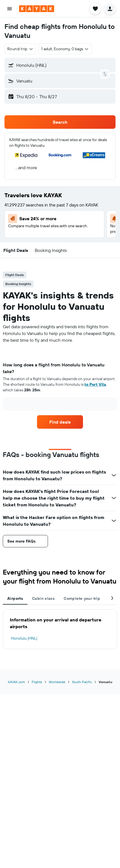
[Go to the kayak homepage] (37, 9)
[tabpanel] (60, 388)
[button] (10, 9)
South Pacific (82, 682)
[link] (60, 422)
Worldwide (57, 682)
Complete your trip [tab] (82, 598)
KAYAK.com (16, 682)
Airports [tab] (15, 598)
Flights (37, 682)
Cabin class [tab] (43, 598)
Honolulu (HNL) (24, 638)
